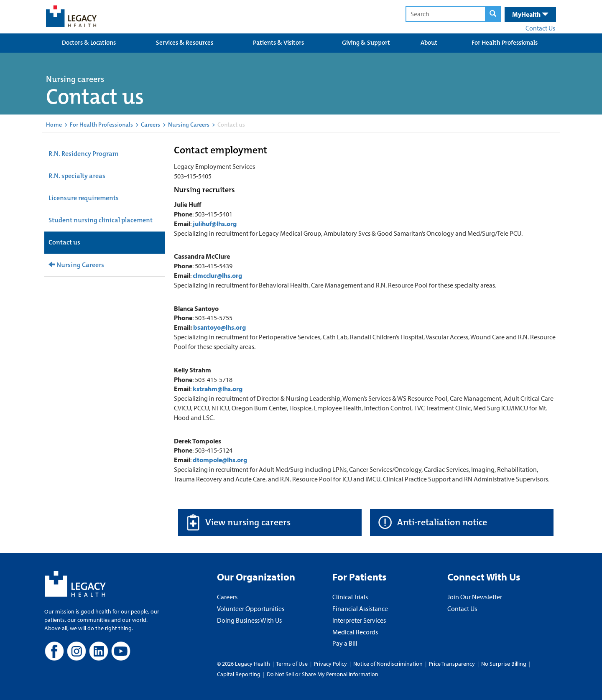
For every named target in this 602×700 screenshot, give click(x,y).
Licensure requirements (84, 198)
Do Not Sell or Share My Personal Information (323, 674)
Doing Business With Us (249, 620)
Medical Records (355, 632)
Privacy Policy (330, 664)
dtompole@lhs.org (220, 460)
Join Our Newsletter (475, 597)
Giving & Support (366, 43)
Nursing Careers (189, 125)
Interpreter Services (359, 620)
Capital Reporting (239, 674)
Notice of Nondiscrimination (388, 664)
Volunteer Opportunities (251, 608)
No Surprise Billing (504, 664)
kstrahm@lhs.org (218, 389)
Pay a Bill (345, 643)
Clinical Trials (350, 597)
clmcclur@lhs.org (217, 275)
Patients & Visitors (278, 43)
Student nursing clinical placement (101, 220)
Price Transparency (452, 664)
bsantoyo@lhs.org (219, 327)
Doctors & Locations (89, 43)
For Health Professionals (505, 43)
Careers (150, 125)
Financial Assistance (360, 608)
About (429, 43)
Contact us (64, 242)
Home (54, 125)
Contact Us (540, 28)
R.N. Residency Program (83, 154)
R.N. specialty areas (77, 176)
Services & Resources (185, 43)
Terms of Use (292, 664)
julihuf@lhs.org (215, 224)
